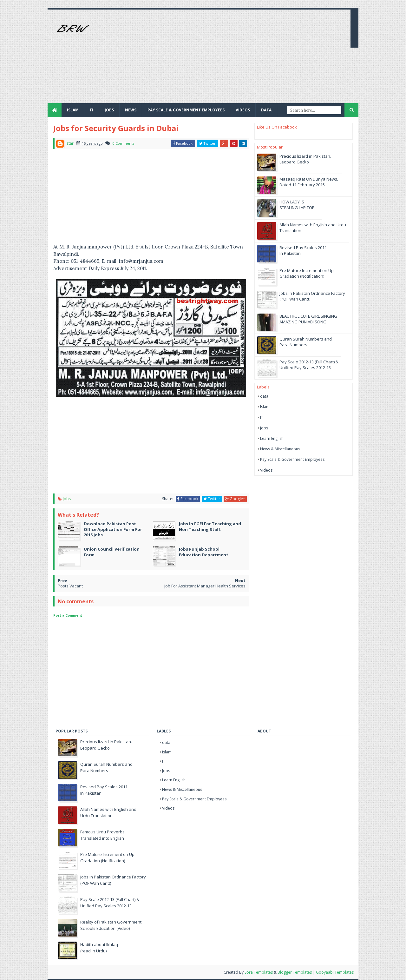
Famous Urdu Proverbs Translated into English (102, 835)
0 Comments (123, 143)
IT (92, 110)
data (264, 396)
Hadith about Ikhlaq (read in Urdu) (99, 948)
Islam (73, 110)
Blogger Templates (295, 972)
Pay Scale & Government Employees (186, 110)
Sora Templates (259, 972)
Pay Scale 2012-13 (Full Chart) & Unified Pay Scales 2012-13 (309, 365)
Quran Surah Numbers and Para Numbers (306, 342)
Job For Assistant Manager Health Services (205, 586)
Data (266, 110)
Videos (243, 110)
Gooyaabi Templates (335, 972)
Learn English (272, 438)
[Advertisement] (230, 59)
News (131, 110)
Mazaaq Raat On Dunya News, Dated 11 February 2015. (309, 182)
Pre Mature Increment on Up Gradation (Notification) (307, 273)
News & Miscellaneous (280, 449)
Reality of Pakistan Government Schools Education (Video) (111, 925)
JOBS (109, 110)
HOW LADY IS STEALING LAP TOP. (298, 205)
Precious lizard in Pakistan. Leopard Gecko (305, 159)
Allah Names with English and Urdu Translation (108, 812)
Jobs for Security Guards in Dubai (116, 128)
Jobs (67, 499)
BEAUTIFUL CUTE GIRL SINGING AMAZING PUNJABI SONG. (308, 319)
